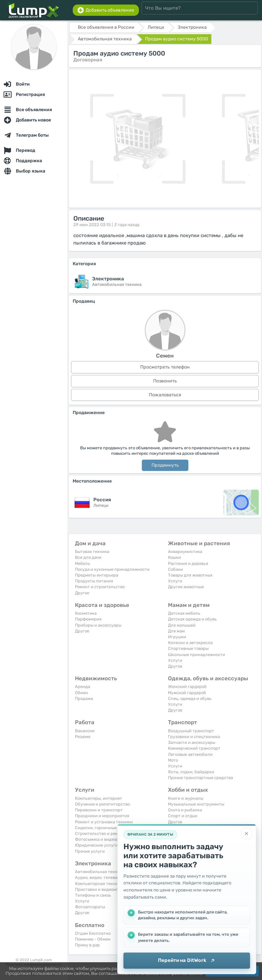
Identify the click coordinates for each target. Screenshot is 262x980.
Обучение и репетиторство (102, 804)
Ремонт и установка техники (104, 822)
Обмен (82, 693)
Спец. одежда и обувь (190, 699)
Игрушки (177, 637)
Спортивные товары (188, 648)
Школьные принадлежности (197, 655)
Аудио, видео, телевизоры (101, 877)
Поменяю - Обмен (93, 939)
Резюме (83, 737)
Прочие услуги (90, 851)
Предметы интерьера (97, 575)
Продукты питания (94, 581)
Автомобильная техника (100, 872)
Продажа (84, 699)
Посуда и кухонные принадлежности (112, 569)
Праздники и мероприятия (102, 816)
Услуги (175, 581)
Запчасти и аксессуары (192, 742)
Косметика (86, 613)
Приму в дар (87, 945)
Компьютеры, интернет (99, 798)
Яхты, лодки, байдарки (191, 772)
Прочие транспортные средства (200, 778)
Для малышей (182, 625)
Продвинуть (165, 465)
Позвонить (165, 381)
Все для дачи (88, 557)
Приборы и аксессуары (98, 625)
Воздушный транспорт (191, 731)
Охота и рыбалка (185, 810)
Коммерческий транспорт (194, 748)
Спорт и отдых (183, 816)
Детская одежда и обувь (192, 619)
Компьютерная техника (99, 884)
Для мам (176, 631)
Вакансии (85, 731)
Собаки (175, 569)
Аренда (83, 687)
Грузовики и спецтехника (194, 737)
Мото (173, 760)
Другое (82, 593)
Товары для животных (190, 575)
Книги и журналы (186, 798)
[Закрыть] (246, 834)
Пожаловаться (165, 395)
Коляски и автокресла (190, 643)
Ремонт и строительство (100, 587)
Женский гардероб (187, 687)
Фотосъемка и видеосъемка (103, 839)
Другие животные (186, 587)
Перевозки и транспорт (99, 810)
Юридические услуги (96, 845)
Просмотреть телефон (165, 367)
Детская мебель (184, 613)
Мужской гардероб (187, 693)
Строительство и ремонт (100, 834)
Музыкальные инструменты (196, 804)
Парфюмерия (88, 619)
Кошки (174, 557)
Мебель (83, 563)
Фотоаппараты (90, 907)
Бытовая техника (92, 552)
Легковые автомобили (190, 754)
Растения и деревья (188, 563)
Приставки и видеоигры (99, 889)
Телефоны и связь (93, 895)
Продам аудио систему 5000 (177, 39)
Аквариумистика (185, 552)
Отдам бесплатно (93, 933)
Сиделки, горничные (96, 828)
